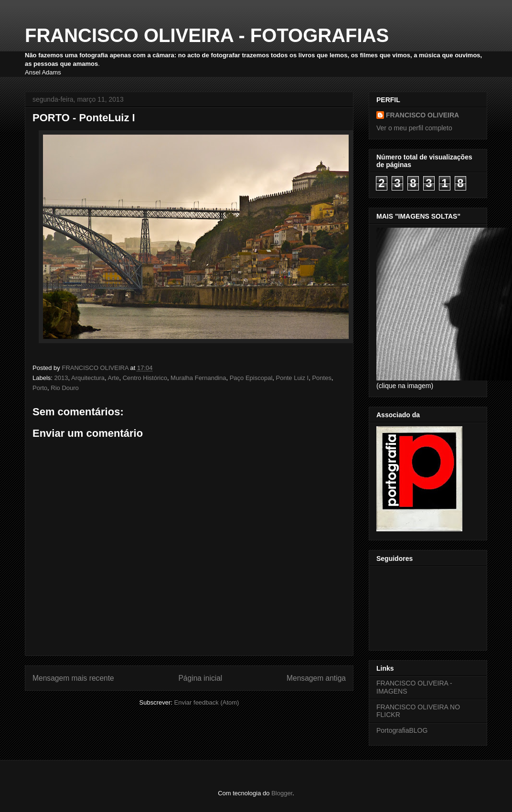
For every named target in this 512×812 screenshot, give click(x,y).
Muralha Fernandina (198, 378)
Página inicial (200, 678)
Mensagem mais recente (73, 678)
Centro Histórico (145, 378)
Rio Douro (65, 388)
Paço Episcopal (251, 378)
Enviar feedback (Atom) (207, 702)
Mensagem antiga (316, 678)
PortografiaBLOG (402, 730)
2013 (61, 378)
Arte (114, 378)
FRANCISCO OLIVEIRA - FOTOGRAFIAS (207, 35)
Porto (40, 388)
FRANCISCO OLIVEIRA (422, 115)
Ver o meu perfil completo (414, 128)
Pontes (321, 378)
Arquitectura (88, 378)
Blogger (282, 793)
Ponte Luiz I (293, 378)
